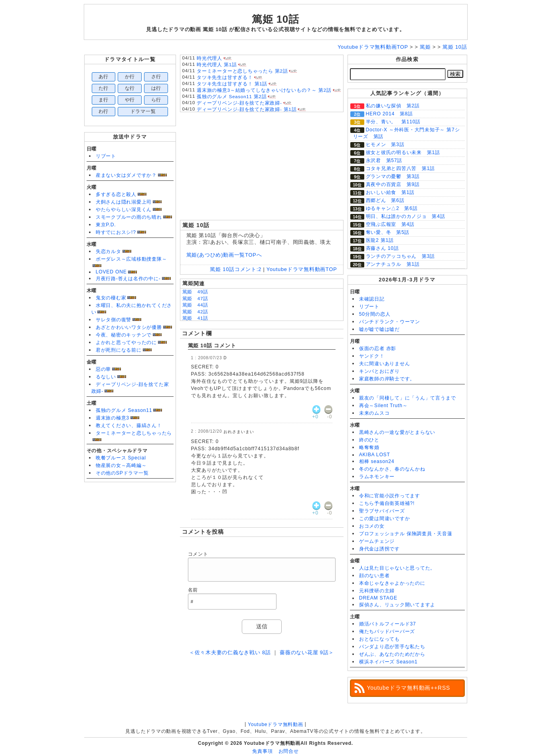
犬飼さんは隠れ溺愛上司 (124, 202)
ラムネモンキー (377, 477)
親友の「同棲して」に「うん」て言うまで (408, 398)
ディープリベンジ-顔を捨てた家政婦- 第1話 (247, 109)
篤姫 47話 (195, 299)
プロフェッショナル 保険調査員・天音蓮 (406, 534)
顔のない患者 (374, 576)
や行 (130, 100)
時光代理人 (209, 58)
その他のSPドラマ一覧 (122, 473)
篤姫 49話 (195, 292)
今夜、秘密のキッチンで (124, 335)
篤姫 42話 (195, 312)
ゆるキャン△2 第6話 (392, 208)
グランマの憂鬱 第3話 (393, 176)
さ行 (156, 77)
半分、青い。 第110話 (393, 122)
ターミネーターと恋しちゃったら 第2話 (242, 71)
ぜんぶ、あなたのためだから (392, 654)
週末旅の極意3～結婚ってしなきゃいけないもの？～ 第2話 (264, 90)
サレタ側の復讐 (114, 320)
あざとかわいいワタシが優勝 (129, 327)
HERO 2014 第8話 (389, 114)
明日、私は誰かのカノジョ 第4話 (406, 216)
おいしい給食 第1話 (390, 192)
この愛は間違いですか (385, 519)
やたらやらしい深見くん (124, 210)
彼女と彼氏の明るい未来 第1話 (403, 152)
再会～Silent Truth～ (383, 406)
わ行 (104, 111)
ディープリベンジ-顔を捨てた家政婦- (239, 103)
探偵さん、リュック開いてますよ (397, 605)
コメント (198, 554)
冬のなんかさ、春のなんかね (392, 469)
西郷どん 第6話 (385, 200)
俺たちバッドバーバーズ (387, 631)
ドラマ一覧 (143, 111)
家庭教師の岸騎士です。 (387, 379)
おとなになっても (379, 639)
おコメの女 (372, 526)
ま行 (104, 100)
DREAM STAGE (378, 598)
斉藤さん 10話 (382, 248)
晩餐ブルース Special (121, 458)
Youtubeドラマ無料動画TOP (302, 269)
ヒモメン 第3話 (385, 144)
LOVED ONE (111, 272)
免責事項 (262, 751)
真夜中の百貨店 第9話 (393, 184)
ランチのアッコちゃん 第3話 (401, 256)
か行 (130, 77)
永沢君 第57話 (384, 160)
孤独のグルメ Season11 (124, 410)
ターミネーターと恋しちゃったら (134, 433)
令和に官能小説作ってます (390, 496)
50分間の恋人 (375, 314)
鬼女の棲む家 (111, 298)
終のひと (369, 440)
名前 (193, 590)
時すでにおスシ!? (116, 232)
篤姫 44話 (195, 305)
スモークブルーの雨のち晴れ (129, 217)
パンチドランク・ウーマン (390, 322)
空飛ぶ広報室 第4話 (390, 224)
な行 (130, 88)
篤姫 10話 (275, 19)
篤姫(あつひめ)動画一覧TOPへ (224, 255)
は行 (156, 88)
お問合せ (289, 751)
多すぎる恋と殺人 (116, 194)
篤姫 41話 (195, 318)
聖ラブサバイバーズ (382, 511)
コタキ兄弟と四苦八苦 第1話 (401, 168)
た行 (104, 88)
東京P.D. (106, 225)
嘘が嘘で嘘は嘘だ (379, 329)
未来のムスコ (374, 413)
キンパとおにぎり (379, 371)
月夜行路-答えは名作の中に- (128, 279)
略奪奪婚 (369, 447)
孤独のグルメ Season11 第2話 (232, 97)
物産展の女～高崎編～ (121, 465)
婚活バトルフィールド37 (388, 624)
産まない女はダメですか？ (126, 175)
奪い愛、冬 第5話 (388, 232)
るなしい (106, 377)
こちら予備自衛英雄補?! (387, 503)
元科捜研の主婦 (377, 591)
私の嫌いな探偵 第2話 (393, 106)
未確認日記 (372, 299)
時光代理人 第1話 (217, 65)
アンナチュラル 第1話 (393, 264)
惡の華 (103, 369)
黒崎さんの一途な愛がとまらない (397, 432)
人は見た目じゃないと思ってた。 (397, 568)
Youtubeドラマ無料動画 (275, 724)
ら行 (156, 100)
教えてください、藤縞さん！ (129, 425)
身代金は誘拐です (379, 549)
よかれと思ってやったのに (126, 342)
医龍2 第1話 (380, 240)
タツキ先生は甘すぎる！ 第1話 (232, 84)
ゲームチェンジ (377, 541)
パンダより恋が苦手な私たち (392, 647)
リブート (106, 156)
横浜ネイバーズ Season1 (388, 662)
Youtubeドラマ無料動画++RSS (409, 688)
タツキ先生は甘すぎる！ (225, 77)
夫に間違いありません (385, 364)
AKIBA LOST (375, 455)
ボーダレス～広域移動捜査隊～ (131, 259)
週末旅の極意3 (113, 418)
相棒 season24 (377, 461)
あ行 (104, 77)
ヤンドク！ (372, 356)
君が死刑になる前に (119, 350)
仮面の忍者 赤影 (378, 348)
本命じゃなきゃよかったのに (392, 583)
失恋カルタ (109, 251)
